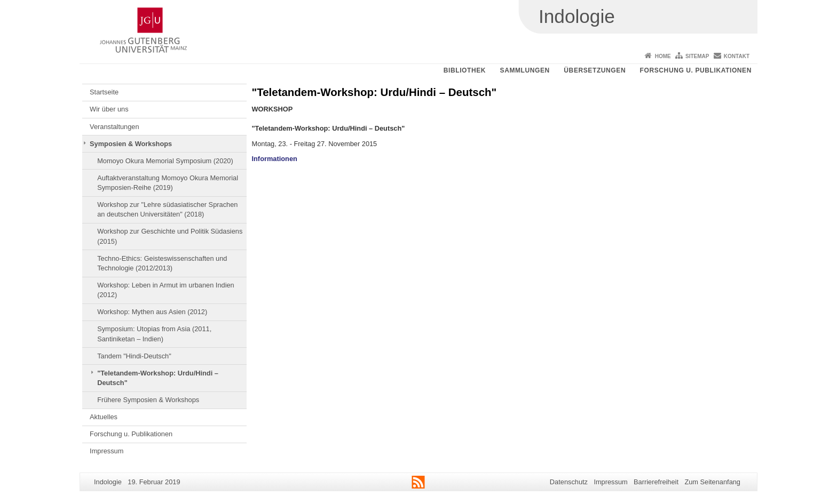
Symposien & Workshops (131, 144)
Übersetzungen (595, 70)
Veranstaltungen (115, 127)
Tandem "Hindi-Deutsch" (134, 356)
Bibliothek (465, 70)
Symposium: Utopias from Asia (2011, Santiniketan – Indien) (154, 334)
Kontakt (737, 56)
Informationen (275, 159)
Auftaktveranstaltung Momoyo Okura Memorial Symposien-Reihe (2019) (168, 183)
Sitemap (697, 56)
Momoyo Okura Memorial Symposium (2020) (165, 161)
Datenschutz (569, 482)
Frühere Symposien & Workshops (148, 400)
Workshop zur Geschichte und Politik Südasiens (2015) (170, 236)
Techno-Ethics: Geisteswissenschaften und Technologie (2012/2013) (162, 263)
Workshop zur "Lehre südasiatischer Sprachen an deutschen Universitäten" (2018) (167, 209)
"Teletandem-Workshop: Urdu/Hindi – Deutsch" (158, 378)
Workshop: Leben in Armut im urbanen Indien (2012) (166, 290)
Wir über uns (109, 109)
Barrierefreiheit (656, 482)
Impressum (106, 451)
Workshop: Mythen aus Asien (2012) (152, 312)
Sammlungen (525, 70)
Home (663, 56)
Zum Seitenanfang (712, 482)
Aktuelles (104, 417)
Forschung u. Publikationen (696, 70)
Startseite (104, 92)
